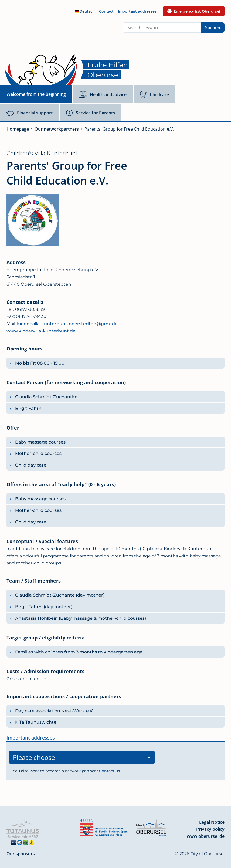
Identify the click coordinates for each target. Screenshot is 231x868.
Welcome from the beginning (36, 94)
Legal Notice (212, 821)
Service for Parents (91, 113)
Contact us (109, 769)
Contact (106, 11)
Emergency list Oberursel (194, 11)
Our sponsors (21, 852)
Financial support (30, 113)
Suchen (213, 28)
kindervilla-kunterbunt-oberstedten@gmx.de (67, 324)
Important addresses (137, 11)
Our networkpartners (57, 129)
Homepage (18, 129)
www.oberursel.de (206, 835)
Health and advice (103, 94)
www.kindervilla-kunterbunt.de (41, 331)
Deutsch (85, 11)
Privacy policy (210, 828)
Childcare (154, 94)
